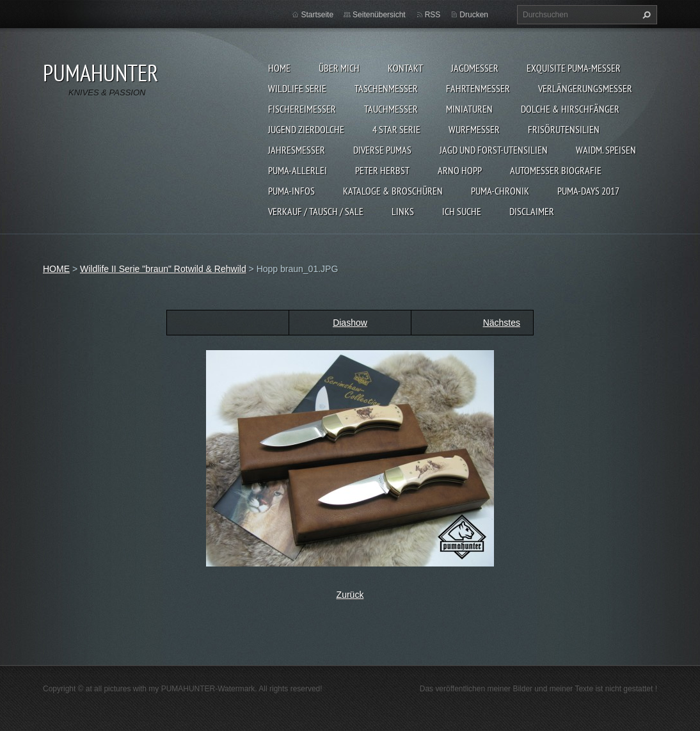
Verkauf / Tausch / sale (316, 211)
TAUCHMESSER (391, 109)
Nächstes (502, 323)
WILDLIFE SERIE (297, 88)
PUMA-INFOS (291, 191)
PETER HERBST (382, 170)
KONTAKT (405, 68)
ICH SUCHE (462, 211)
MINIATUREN (469, 109)
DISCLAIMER (532, 211)
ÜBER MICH (339, 68)
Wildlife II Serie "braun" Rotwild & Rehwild (163, 269)
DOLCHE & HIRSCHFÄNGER (570, 109)
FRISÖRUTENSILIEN (564, 129)
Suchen (645, 15)
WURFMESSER (474, 129)
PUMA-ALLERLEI (298, 170)
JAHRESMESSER (297, 150)
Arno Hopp (460, 170)
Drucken (474, 15)
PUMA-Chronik (500, 191)
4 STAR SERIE (396, 129)
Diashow (350, 323)
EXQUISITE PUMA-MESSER (574, 68)
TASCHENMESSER (386, 88)
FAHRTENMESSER (478, 88)
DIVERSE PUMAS (382, 150)
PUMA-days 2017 (588, 191)
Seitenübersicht (379, 15)
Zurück (350, 595)
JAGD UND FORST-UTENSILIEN (494, 150)
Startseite (317, 15)
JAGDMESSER (475, 68)
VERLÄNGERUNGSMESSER (585, 88)
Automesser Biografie (556, 170)
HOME (279, 68)
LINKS (403, 211)
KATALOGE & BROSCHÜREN (393, 191)
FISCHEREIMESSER (302, 109)
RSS (433, 15)
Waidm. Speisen (606, 150)
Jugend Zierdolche (306, 129)
